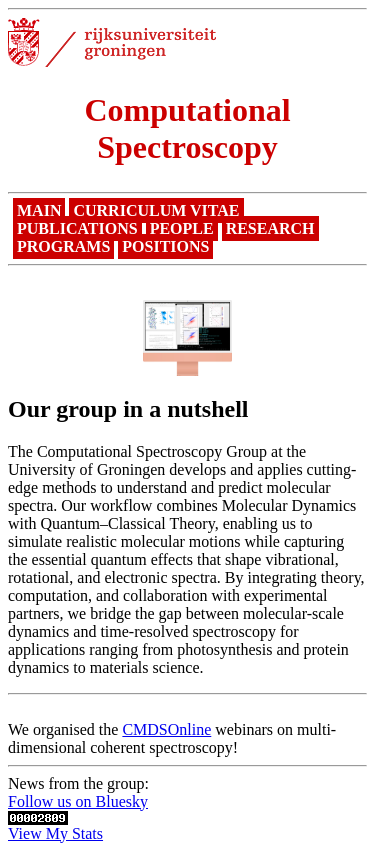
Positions (165, 246)
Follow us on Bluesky (78, 801)
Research (270, 228)
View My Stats (55, 833)
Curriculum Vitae (156, 210)
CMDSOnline (166, 729)
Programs (63, 246)
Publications (77, 228)
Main (39, 210)
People (182, 228)
